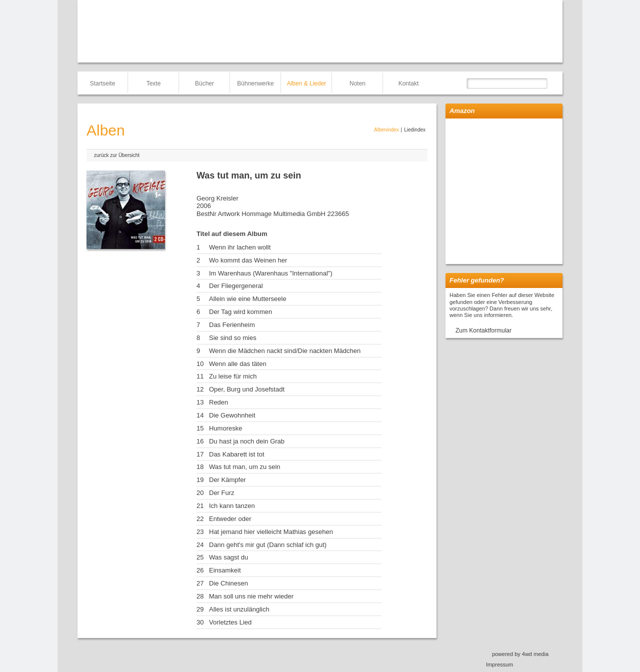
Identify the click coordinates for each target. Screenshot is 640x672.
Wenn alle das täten (238, 364)
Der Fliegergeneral (236, 286)
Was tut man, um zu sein (245, 467)
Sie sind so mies (233, 338)
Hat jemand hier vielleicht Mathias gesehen (271, 532)
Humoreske (225, 428)
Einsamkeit (225, 570)
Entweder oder (230, 519)
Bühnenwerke (255, 83)
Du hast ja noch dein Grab (247, 441)
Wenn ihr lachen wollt (240, 247)
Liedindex (415, 130)
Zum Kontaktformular (483, 330)
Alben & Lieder (307, 83)
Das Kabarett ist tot (237, 454)
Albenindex (386, 130)
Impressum (499, 664)
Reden (218, 402)
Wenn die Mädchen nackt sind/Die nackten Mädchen (285, 351)
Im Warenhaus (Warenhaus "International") (271, 273)
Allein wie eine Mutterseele (248, 299)
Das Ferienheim (232, 325)
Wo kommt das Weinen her (248, 260)
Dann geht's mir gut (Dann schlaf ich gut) (268, 545)
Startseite (103, 83)
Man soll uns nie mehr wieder (251, 596)
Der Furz (222, 493)
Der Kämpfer (227, 480)
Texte (154, 83)
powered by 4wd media (520, 654)
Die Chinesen (228, 583)
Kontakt (409, 83)
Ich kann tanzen (232, 506)
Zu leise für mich (233, 376)
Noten (357, 83)
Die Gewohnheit (232, 415)
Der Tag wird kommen (240, 312)
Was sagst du (228, 557)
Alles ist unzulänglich (239, 609)
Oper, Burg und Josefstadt (247, 389)
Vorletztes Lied (230, 622)
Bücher (204, 83)
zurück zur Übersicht (117, 155)
